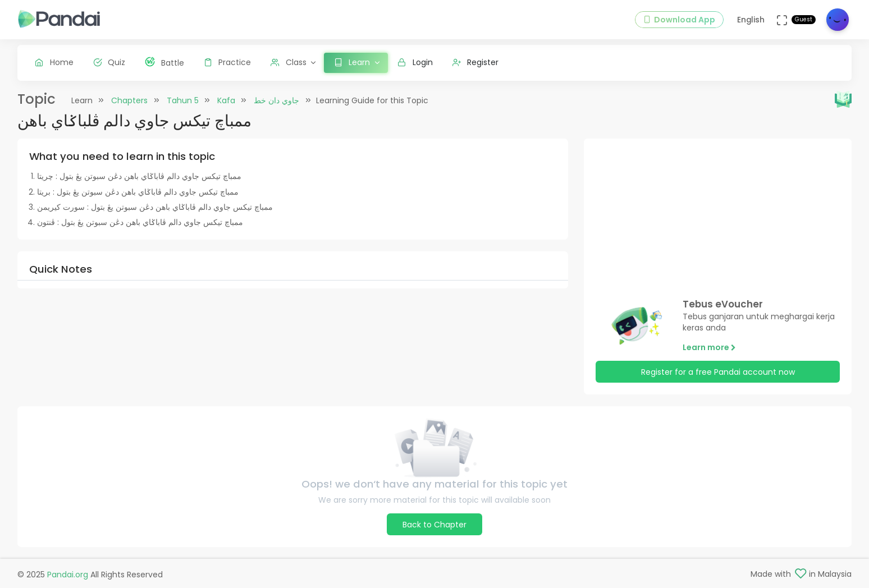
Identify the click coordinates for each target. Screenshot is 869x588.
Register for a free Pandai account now (718, 372)
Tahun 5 (183, 100)
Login (415, 62)
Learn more (709, 347)
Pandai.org (68, 575)
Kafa (226, 100)
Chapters (129, 100)
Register (476, 62)
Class (289, 62)
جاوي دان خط (276, 100)
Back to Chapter (434, 525)
